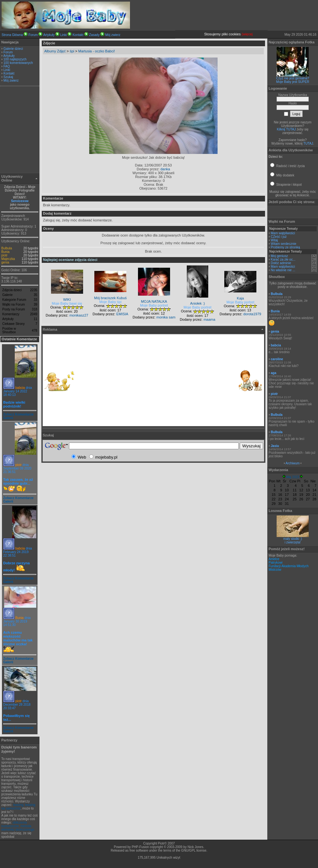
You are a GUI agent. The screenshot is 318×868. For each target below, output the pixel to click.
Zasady (94, 35)
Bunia (5, 252)
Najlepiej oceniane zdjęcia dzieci (70, 260)
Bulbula (7, 248)
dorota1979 (252, 314)
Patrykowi (275, 563)
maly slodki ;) (293, 539)
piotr (4, 255)
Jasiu (275, 446)
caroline (277, 359)
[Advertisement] (20, 130)
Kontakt (78, 35)
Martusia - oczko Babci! (97, 51)
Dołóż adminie (281, 263)
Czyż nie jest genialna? (293, 78)
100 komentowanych (18, 63)
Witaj (274, 240)
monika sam (166, 317)
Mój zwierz (113, 35)
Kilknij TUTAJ (286, 129)
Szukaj (8, 77)
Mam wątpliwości (283, 233)
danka (165, 169)
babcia (20, 388)
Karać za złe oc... (283, 260)
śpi (72, 51)
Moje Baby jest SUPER (293, 82)
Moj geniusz (279, 256)
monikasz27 (79, 315)
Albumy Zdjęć (55, 51)
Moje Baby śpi (111, 302)
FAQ (7, 66)
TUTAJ (308, 143)
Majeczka (8, 259)
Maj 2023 (292, 477)
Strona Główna (12, 35)
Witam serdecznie (284, 244)
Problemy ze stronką (285, 247)
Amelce (274, 559)
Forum (33, 35)
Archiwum (293, 463)
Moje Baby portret (154, 305)
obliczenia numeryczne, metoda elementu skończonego (18, 826)
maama (209, 319)
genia (5, 262)
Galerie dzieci (13, 49)
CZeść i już (279, 237)
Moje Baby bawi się (67, 303)
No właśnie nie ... (283, 270)
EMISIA (122, 314)
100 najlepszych (15, 59)
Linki (64, 35)
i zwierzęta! (293, 542)
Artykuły (49, 35)
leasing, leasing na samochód (18, 807)
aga (274, 373)
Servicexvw (20, 201)
